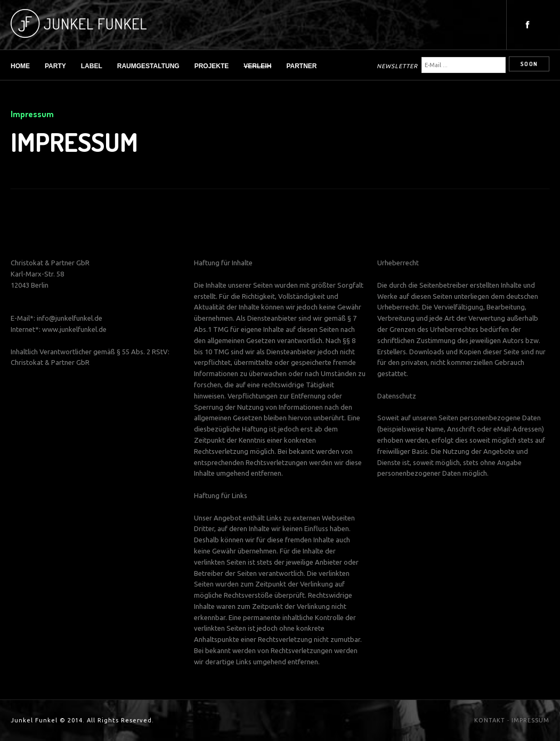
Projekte (212, 66)
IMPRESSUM (530, 720)
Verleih (257, 66)
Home (20, 66)
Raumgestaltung (148, 66)
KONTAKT (490, 720)
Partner (301, 66)
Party (55, 66)
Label (92, 66)
